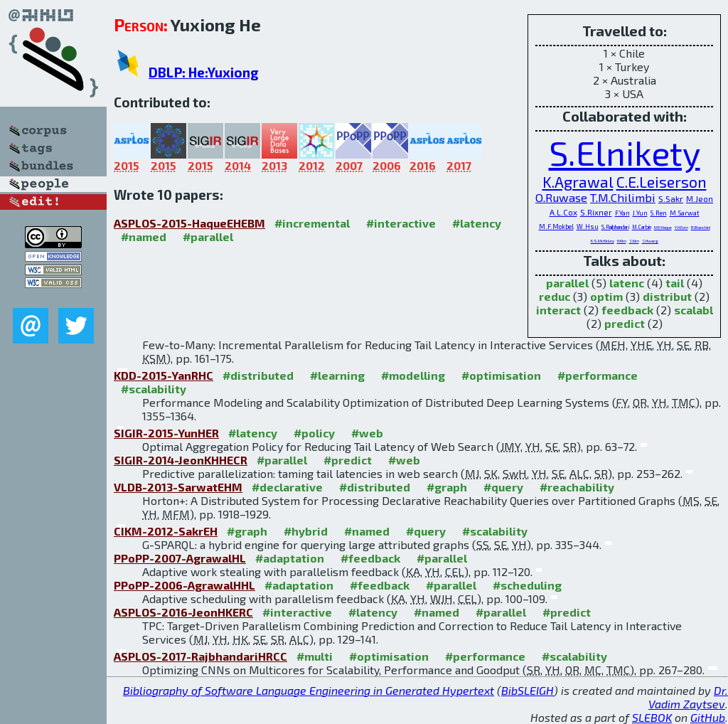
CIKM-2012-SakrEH (166, 531)
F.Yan (622, 213)
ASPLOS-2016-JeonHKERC (183, 612)
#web (367, 433)
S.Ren (659, 213)
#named (144, 236)
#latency (477, 223)
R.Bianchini (701, 227)
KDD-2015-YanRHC (164, 375)
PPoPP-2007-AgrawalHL (180, 558)
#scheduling (527, 585)
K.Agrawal (578, 182)
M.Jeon (700, 199)
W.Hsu (588, 227)
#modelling (413, 375)
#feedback (370, 558)
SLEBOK (652, 717)
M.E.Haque (663, 227)
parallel (567, 283)
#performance (598, 375)
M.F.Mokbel (556, 227)
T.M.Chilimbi (623, 197)
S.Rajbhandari (615, 227)
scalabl (694, 310)
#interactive (401, 223)
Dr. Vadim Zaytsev (688, 697)
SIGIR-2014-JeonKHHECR (181, 460)
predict (625, 323)
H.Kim (622, 241)
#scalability (154, 389)
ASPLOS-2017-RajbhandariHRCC (200, 656)
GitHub (708, 717)
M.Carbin (642, 227)
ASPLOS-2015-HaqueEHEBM (189, 223)
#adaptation (290, 558)
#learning (337, 375)
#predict (348, 460)
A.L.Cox (563, 212)
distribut (667, 296)
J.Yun (640, 213)
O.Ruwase (561, 197)
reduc (555, 296)
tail (675, 283)
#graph (447, 487)
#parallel (208, 236)
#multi (315, 656)
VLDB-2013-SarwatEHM (178, 487)
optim (606, 296)
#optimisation (501, 375)
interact (558, 310)
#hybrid (306, 531)
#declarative (287, 487)
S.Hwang (650, 241)
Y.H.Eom (681, 227)
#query (503, 487)
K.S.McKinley (603, 241)
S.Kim (634, 241)
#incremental (312, 223)
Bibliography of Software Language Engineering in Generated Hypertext (309, 690)
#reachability (577, 487)
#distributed (258, 375)
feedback (627, 310)
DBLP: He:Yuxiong (204, 72)
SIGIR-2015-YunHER (166, 433)
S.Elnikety (625, 152)
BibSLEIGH (528, 690)
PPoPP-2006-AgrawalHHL (184, 585)
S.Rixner (596, 212)
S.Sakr (671, 198)
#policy (314, 433)
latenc (627, 283)
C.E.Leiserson (662, 182)
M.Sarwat (685, 213)
